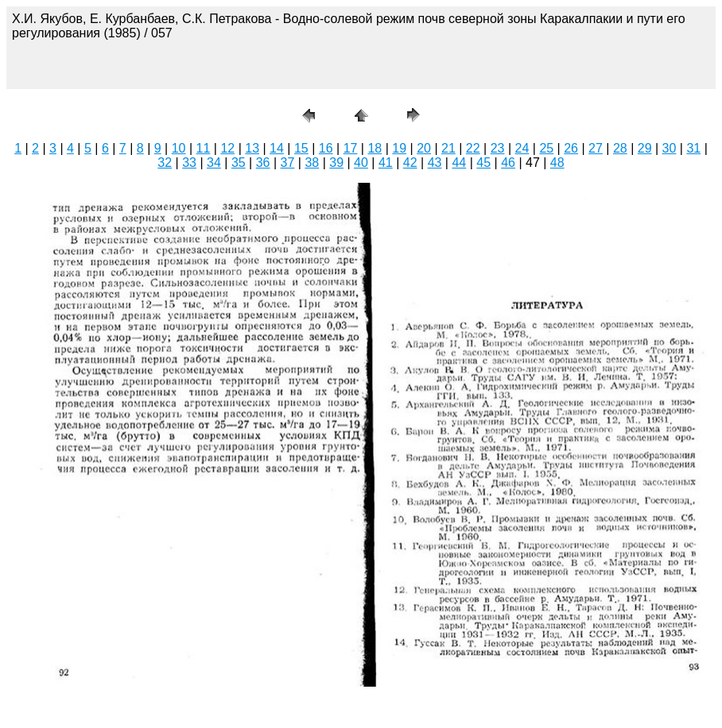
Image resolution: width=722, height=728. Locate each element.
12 (227, 148)
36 (263, 163)
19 (399, 148)
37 (288, 163)
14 (277, 148)
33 (189, 163)
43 (435, 163)
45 (483, 163)
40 (361, 163)
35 (239, 163)
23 (498, 148)
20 (424, 148)
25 (546, 148)
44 (459, 163)
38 (312, 163)
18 (375, 148)
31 (693, 148)
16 (326, 148)
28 (620, 148)
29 (645, 148)
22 (473, 148)
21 (448, 148)
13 (252, 148)
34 (214, 163)
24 (522, 148)
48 (557, 163)
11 (204, 148)
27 (596, 148)
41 (386, 163)
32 (165, 163)
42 (410, 163)
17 (351, 148)
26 (571, 148)
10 (179, 148)
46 (508, 163)
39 (336, 163)
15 (301, 148)
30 (670, 148)
